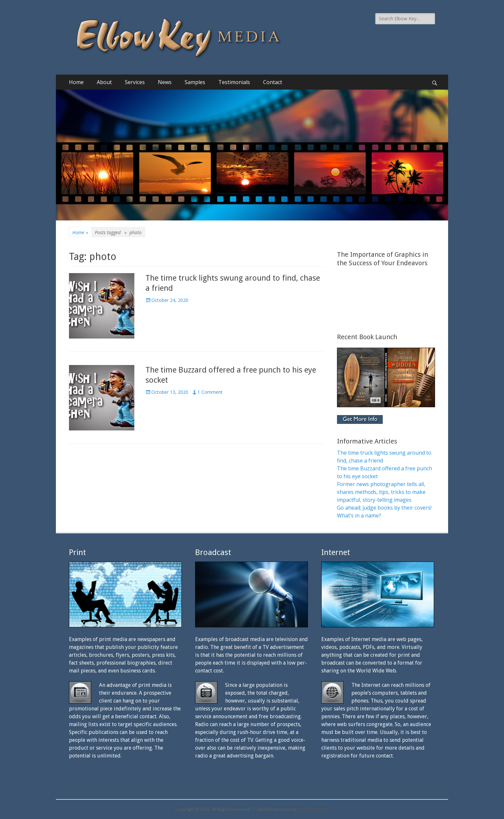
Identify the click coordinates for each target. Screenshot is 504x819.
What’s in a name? (359, 515)
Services (135, 82)
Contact (273, 82)
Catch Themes (313, 809)
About (104, 82)
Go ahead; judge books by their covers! (384, 508)
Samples (195, 82)
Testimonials (234, 82)
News (165, 82)
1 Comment (210, 392)
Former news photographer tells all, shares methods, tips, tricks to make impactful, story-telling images (381, 492)
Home (76, 82)
